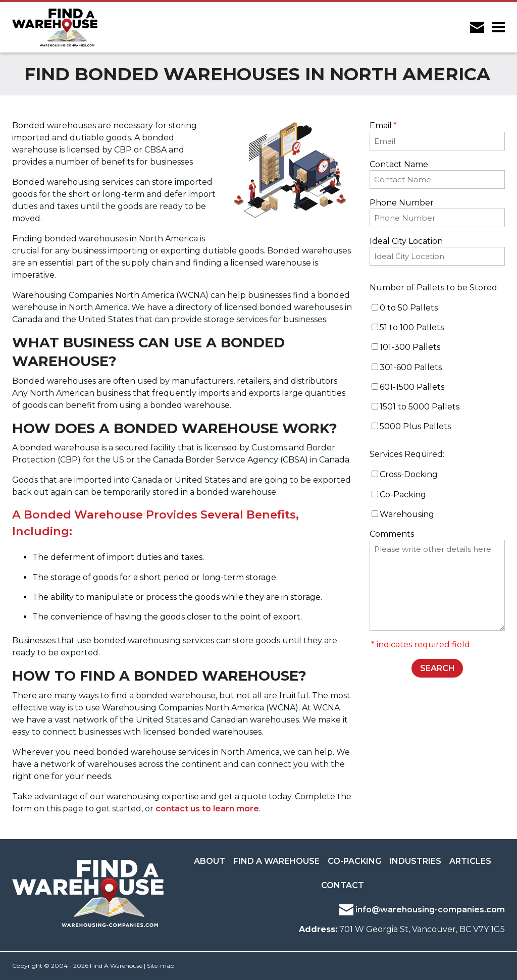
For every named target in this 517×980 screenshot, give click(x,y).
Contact (343, 885)
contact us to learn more (207, 809)
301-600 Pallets (411, 367)
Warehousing (407, 514)
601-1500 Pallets (412, 387)
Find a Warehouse (276, 861)
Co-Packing (403, 495)
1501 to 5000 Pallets (420, 407)
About (210, 861)
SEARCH (437, 668)
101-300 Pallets (410, 347)
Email (383, 125)
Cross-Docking (409, 474)
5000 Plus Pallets (415, 426)
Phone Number (402, 203)
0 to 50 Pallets (409, 308)
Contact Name (399, 164)
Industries (415, 861)
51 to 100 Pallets (412, 327)
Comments (392, 534)
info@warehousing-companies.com (422, 910)
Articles (470, 861)
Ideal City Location (406, 241)
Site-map (161, 966)
